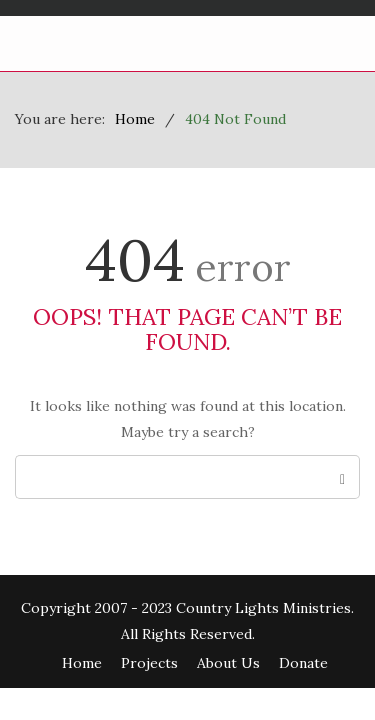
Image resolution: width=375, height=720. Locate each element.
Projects (149, 663)
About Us (228, 663)
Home (82, 663)
